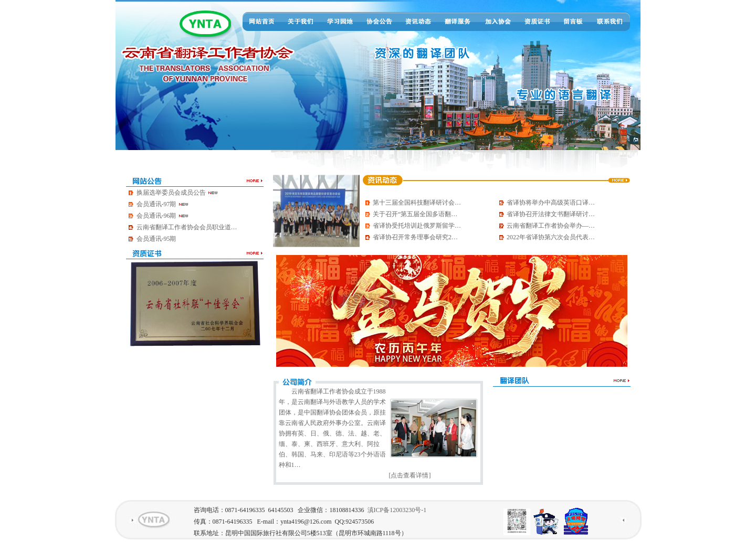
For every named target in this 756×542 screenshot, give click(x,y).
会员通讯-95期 (156, 239)
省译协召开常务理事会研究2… (415, 237)
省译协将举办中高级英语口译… (551, 203)
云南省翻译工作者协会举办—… (551, 226)
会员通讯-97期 (163, 204)
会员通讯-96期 (163, 216)
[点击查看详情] (410, 475)
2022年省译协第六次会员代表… (551, 237)
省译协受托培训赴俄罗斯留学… (417, 226)
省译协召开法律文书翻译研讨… (551, 214)
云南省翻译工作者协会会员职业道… (187, 227)
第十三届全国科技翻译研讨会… (417, 203)
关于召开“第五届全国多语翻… (415, 214)
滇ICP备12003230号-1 (397, 510)
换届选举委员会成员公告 (177, 193)
